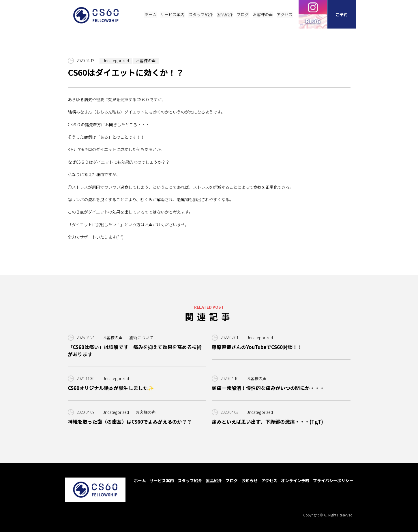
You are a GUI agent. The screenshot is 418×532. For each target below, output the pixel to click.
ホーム (140, 480)
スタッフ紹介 (190, 480)
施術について (141, 337)
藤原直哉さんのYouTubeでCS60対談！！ (257, 347)
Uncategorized (116, 61)
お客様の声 (146, 61)
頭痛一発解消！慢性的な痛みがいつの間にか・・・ (268, 388)
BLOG (313, 21)
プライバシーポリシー (333, 480)
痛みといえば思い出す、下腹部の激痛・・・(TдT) (267, 422)
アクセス (269, 480)
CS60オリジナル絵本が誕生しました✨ (111, 388)
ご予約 (342, 14)
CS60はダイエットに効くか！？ (126, 73)
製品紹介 (214, 480)
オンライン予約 (295, 480)
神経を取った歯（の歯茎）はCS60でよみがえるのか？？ (130, 422)
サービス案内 (162, 480)
